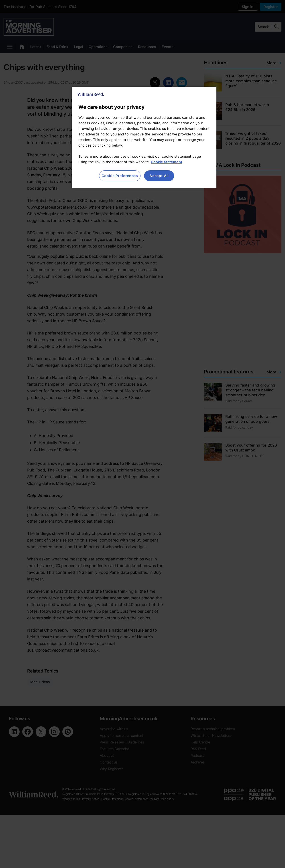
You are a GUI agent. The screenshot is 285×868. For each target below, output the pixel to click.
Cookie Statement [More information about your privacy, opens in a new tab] (166, 162)
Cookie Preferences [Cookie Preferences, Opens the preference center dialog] (120, 176)
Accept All (159, 176)
